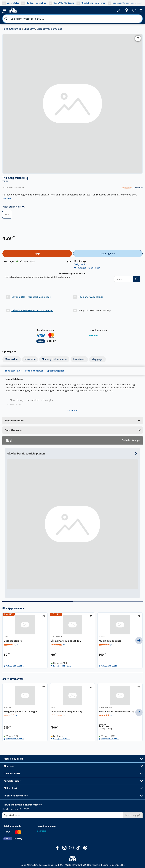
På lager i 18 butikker (88, 268)
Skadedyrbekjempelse (49, 29)
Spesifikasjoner (55, 371)
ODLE (6, 637)
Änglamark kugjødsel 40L (66, 641)
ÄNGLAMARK (57, 637)
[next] (139, 640)
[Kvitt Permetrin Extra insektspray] (120, 712)
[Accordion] (72, 430)
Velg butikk (81, 264)
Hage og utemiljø (12, 29)
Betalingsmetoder (46, 330)
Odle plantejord (13, 641)
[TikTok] (78, 848)
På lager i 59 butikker (15, 666)
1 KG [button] (7, 215)
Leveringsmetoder (99, 330)
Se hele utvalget (131, 440)
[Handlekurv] (141, 10)
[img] (25, 645)
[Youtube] (71, 848)
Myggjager (97, 359)
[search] (6, 19)
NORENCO (103, 637)
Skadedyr (29, 29)
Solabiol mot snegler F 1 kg (67, 711)
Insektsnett (79, 359)
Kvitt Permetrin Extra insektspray (119, 711)
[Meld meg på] (133, 815)
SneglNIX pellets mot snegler (21, 711)
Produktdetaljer (13, 371)
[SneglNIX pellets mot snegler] (25, 712)
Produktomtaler (34, 371)
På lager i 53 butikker (62, 666)
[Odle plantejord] (25, 640)
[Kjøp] (37, 254)
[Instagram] (64, 848)
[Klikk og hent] (108, 254)
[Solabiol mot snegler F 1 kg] (72, 712)
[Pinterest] (85, 848)
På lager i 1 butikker (62, 739)
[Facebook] (57, 848)
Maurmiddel (12, 359)
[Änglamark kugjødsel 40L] (72, 640)
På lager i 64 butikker (110, 739)
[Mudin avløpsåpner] (120, 640)
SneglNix (7, 707)
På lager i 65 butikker (110, 666)
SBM (53, 707)
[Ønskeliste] (134, 10)
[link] (132, 188)
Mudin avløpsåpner (110, 641)
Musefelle (30, 359)
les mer (7, 198)
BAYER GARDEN (105, 707)
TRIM (5, 181)
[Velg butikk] (127, 10)
